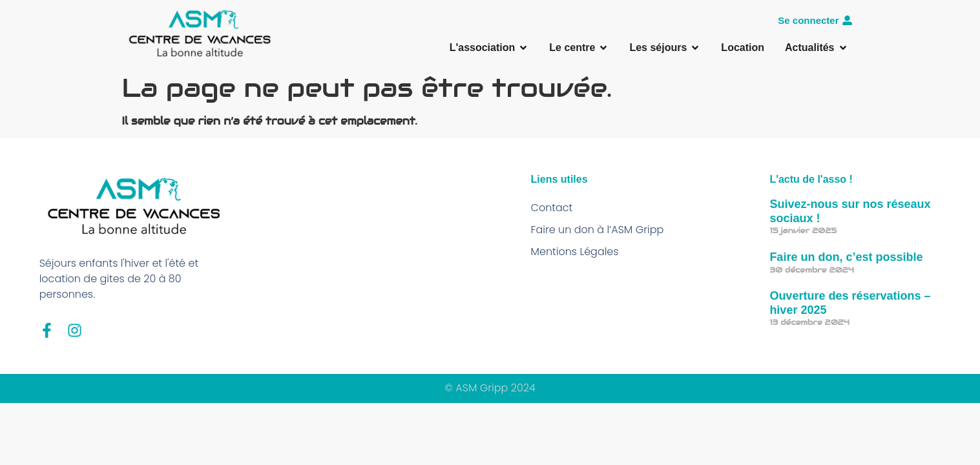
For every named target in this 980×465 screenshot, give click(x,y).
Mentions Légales (575, 252)
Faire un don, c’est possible (846, 257)
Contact (552, 208)
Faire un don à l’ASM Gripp (598, 230)
